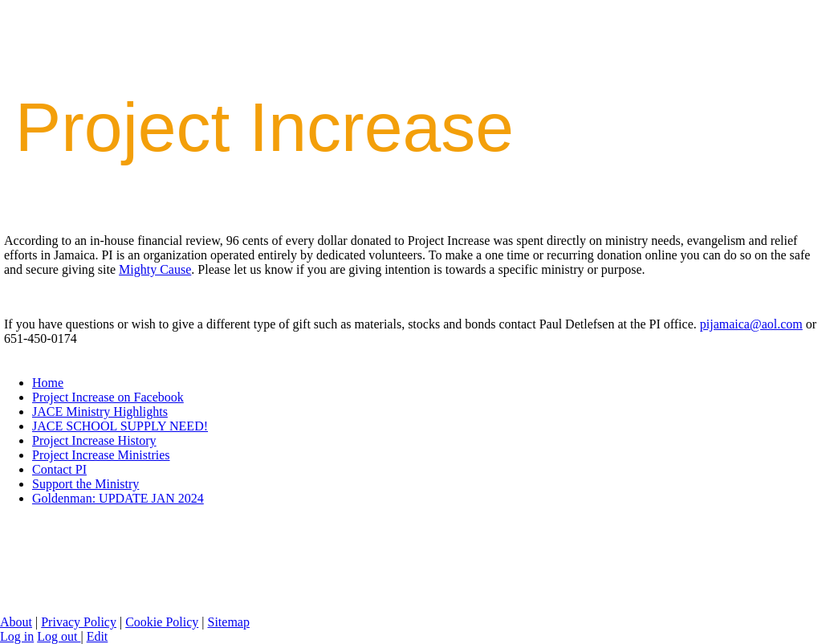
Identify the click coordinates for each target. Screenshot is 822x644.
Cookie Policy (162, 622)
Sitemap (228, 622)
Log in (17, 636)
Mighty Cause (155, 269)
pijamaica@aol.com (751, 324)
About (16, 622)
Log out (59, 636)
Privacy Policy (79, 622)
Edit (98, 636)
